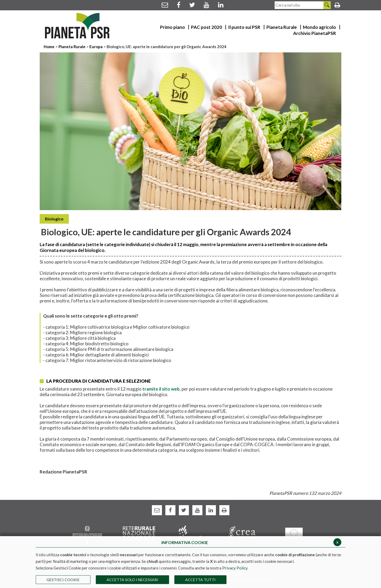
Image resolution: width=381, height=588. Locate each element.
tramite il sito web (161, 389)
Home (49, 47)
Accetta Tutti (200, 580)
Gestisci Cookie (63, 580)
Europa (96, 47)
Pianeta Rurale (72, 47)
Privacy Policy (235, 568)
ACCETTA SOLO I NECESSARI (132, 580)
